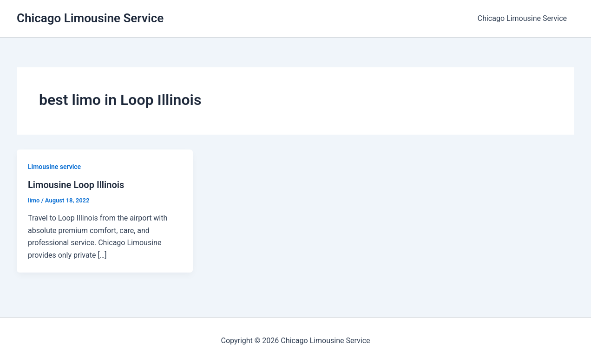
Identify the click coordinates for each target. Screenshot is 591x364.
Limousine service (54, 167)
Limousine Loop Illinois (76, 185)
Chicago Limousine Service (90, 18)
